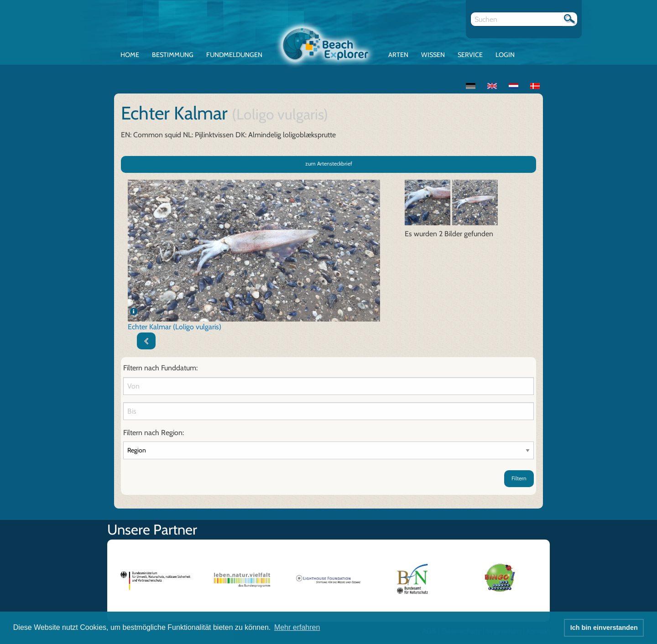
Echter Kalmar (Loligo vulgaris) (175, 327)
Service (470, 55)
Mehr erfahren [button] (297, 627)
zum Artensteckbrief (329, 164)
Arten (398, 55)
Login (505, 55)
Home (130, 55)
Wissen (433, 55)
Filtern (519, 478)
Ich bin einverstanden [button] (604, 628)
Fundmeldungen (234, 55)
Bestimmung (173, 55)
